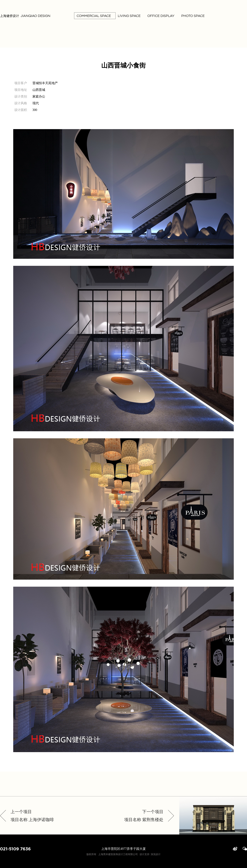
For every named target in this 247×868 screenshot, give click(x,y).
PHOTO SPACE (192, 16)
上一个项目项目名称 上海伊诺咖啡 (32, 816)
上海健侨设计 (25, 16)
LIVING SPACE (128, 16)
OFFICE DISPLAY (160, 16)
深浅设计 (156, 854)
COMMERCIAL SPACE (95, 16)
